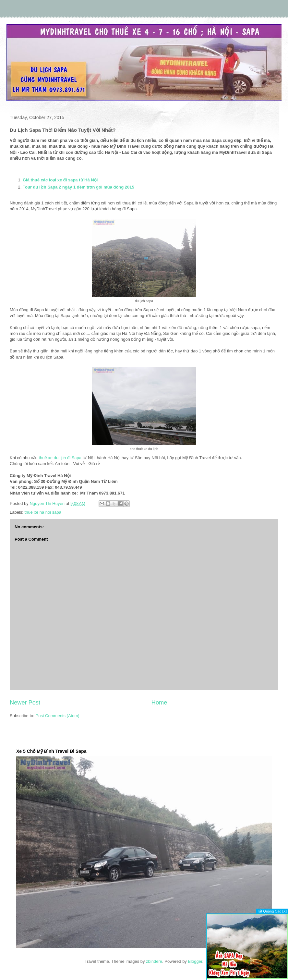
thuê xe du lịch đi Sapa (60, 458)
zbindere (154, 961)
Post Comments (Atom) (58, 716)
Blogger (195, 961)
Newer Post (25, 703)
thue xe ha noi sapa (43, 512)
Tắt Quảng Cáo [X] (272, 911)
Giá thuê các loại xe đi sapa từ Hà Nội (60, 180)
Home (159, 703)
